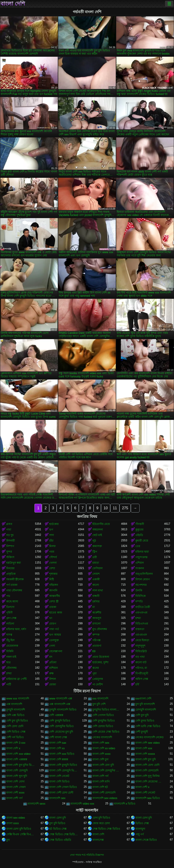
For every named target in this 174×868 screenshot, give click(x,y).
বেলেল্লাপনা (56, 651)
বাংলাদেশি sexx (37, 804)
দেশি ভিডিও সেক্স (16, 732)
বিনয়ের (10, 568)
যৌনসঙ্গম (11, 668)
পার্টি (9, 684)
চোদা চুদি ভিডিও (101, 818)
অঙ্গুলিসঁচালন (144, 574)
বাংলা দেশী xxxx (15, 793)
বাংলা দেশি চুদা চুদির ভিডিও (21, 765)
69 (94, 651)
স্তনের (96, 668)
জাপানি (53, 590)
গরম (52, 552)
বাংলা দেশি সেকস (16, 787)
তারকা (53, 607)
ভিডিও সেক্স (142, 823)
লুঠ (94, 541)
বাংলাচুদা (140, 829)
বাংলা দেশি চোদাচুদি (17, 770)
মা (94, 607)
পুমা (95, 673)
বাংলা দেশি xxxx (102, 754)
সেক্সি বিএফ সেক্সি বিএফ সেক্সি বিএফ (21, 834)
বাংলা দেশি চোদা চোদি (147, 765)
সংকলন (140, 568)
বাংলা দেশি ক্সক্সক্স (59, 759)
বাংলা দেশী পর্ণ (14, 798)
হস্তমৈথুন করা (14, 563)
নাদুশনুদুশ (140, 646)
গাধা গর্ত (54, 629)
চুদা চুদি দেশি (99, 704)
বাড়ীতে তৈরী (143, 607)
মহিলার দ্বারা (142, 552)
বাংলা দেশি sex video (148, 743)
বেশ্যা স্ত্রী (54, 601)
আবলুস (97, 618)
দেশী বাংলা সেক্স (58, 737)
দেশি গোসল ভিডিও (103, 715)
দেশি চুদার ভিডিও (145, 721)
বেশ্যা (52, 568)
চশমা (138, 618)
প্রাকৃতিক (11, 574)
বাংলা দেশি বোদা (15, 782)
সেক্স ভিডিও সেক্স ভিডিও (106, 829)
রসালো (96, 624)
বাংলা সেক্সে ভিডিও (146, 840)
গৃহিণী (9, 613)
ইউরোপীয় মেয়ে (101, 524)
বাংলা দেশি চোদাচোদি (147, 770)
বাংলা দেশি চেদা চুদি (103, 765)
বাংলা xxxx (12, 823)
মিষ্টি (52, 579)
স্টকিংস (10, 557)
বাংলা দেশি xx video (104, 748)
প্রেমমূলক (98, 679)
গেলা (52, 646)
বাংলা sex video (16, 818)
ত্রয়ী (95, 557)
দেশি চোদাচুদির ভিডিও (61, 726)
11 (115, 508)
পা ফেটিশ (98, 684)
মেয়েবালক (12, 646)
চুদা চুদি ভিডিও (57, 823)
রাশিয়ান (53, 668)
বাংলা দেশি (13, 4)
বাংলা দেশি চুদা (101, 759)
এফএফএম (141, 613)
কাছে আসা (12, 601)
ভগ (51, 530)
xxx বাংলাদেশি (100, 699)
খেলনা (53, 563)
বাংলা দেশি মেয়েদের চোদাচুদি (150, 782)
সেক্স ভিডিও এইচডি (60, 840)
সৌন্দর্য (53, 557)
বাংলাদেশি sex (57, 798)
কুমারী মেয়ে (142, 541)
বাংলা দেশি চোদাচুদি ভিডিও (64, 770)
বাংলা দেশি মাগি (101, 782)
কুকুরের (139, 530)
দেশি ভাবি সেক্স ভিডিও (148, 726)
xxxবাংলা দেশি (143, 699)
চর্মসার (96, 601)
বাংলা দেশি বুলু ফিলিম (148, 776)
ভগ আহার (55, 635)
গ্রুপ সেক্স (11, 618)
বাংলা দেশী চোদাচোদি (104, 793)
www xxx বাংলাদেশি (18, 699)
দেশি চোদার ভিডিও (103, 726)
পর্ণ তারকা (12, 585)
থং (51, 618)
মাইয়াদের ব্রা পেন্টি (16, 679)
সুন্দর (9, 552)
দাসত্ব (9, 635)
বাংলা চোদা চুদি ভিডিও (19, 829)
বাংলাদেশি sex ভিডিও (148, 798)
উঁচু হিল (10, 640)
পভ (8, 596)
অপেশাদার (141, 585)
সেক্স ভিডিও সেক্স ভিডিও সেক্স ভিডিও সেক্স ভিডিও (64, 834)
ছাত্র (8, 662)
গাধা (9, 530)
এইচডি (139, 535)
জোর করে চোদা (101, 823)
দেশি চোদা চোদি (15, 726)
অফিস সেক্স (142, 679)
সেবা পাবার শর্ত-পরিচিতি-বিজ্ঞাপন (87, 855)
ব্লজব (9, 524)
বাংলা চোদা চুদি (58, 818)
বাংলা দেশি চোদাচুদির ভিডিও (107, 770)
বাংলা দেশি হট (100, 787)
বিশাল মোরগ (143, 579)
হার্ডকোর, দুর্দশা (101, 662)
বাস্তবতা (140, 629)
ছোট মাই (97, 535)
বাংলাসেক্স (98, 840)
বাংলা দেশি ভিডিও (59, 782)
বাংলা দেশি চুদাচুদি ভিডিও (63, 765)
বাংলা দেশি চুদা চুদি (146, 759)
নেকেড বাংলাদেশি (102, 737)
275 (125, 508)
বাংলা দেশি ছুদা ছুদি (17, 776)
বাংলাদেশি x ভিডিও (125, 804)
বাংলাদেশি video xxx (82, 804)
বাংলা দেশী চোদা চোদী (61, 793)
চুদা (8, 840)
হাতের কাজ (56, 613)
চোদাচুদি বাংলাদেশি (146, 710)
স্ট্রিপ (95, 552)
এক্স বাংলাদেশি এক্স (60, 704)
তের (138, 546)
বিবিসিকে (140, 596)
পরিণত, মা (141, 668)
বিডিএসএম (142, 624)
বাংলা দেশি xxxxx (145, 754)
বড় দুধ (10, 535)
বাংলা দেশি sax (58, 743)
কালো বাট (141, 662)
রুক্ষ (51, 673)
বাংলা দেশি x (13, 748)
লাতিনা (10, 624)
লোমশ (96, 574)
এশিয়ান (140, 563)
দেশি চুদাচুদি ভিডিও (60, 721)
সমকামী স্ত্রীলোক (15, 579)
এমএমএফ (141, 635)
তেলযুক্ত (54, 640)
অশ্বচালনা (98, 530)
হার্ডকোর (54, 524)
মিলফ (52, 546)
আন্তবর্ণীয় (55, 596)
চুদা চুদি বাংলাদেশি (145, 704)
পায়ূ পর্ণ (140, 834)
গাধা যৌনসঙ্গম (14, 590)
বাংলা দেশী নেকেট (145, 793)
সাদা (52, 535)
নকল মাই (11, 657)
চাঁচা (51, 541)
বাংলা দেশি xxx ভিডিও (62, 754)
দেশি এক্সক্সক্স (56, 715)
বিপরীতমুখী (142, 673)
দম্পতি (139, 601)
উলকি (139, 590)
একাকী (96, 579)
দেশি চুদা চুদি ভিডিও (17, 721)
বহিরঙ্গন (54, 585)
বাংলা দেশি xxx (144, 748)
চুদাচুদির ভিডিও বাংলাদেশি (107, 710)
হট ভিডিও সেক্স (58, 829)
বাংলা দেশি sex (101, 743)
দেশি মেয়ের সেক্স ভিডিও (106, 732)
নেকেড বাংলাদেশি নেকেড (150, 737)
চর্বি (137, 684)
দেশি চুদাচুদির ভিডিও (104, 721)
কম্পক (96, 635)
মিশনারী (11, 541)
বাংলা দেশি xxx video (18, 754)
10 (106, 508)
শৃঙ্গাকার (53, 574)
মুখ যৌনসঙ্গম (100, 629)
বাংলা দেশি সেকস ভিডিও (63, 787)
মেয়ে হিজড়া (142, 640)
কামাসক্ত (97, 546)
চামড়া (96, 563)
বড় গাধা (140, 657)
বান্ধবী (96, 596)
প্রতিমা (53, 662)
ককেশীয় (97, 613)
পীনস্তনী (140, 524)
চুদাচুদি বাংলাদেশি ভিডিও (63, 710)
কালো (96, 585)
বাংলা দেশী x (142, 787)
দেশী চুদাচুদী (142, 732)
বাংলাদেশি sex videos (105, 798)
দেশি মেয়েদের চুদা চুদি (61, 732)
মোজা (53, 684)
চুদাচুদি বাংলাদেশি (16, 710)
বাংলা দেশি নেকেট (59, 776)
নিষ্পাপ (10, 546)
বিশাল (53, 679)
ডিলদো (10, 607)
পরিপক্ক (96, 640)
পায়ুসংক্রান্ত (141, 557)
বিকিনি (10, 651)
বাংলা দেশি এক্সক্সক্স (17, 759)
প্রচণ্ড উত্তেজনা (101, 657)
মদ (51, 657)
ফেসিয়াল (98, 568)
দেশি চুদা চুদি (142, 715)
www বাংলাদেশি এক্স (61, 699)
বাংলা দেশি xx (57, 748)
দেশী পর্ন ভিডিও (15, 737)
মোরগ (53, 624)
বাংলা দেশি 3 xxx (16, 743)
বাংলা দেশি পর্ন (101, 776)
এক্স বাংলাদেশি (14, 704)
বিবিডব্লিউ (141, 651)
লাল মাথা (98, 590)
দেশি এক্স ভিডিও (15, 715)
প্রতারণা (97, 646)
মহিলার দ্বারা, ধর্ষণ (16, 629)
